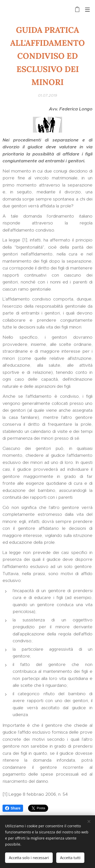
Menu (87, 10)
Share (13, 808)
